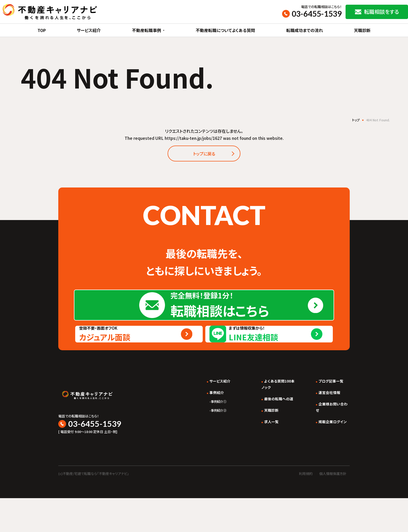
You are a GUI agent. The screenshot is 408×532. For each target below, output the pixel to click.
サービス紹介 (89, 30)
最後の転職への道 (272, 436)
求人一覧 (264, 459)
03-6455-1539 (317, 14)
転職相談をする (381, 12)
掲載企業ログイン (330, 459)
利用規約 (306, 507)
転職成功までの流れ (305, 30)
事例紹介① (208, 439)
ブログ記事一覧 (329, 419)
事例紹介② (208, 448)
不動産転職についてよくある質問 (225, 30)
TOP (42, 30)
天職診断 (362, 30)
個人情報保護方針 (333, 507)
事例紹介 (205, 430)
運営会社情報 (327, 430)
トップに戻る (204, 155)
